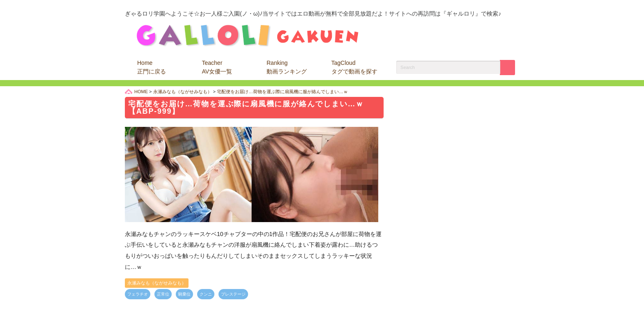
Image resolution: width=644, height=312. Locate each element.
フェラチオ (138, 294)
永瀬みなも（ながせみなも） (157, 283)
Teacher (217, 67)
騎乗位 (184, 294)
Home (152, 67)
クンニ (206, 294)
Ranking (287, 67)
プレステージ (233, 294)
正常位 (163, 294)
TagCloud (354, 67)
